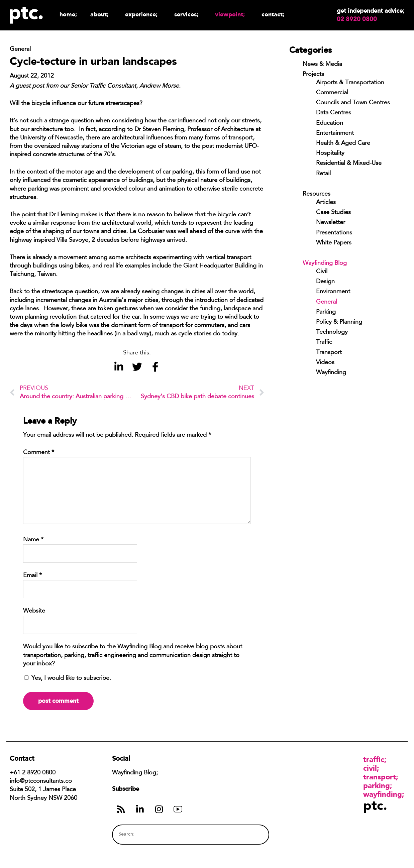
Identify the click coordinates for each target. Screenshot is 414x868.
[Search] (251, 834)
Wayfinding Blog (325, 263)
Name (33, 540)
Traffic (324, 342)
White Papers (334, 243)
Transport (329, 353)
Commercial (332, 93)
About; (101, 14)
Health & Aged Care (343, 143)
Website (34, 611)
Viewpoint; (232, 14)
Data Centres (334, 113)
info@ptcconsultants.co (41, 781)
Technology (332, 332)
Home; (68, 14)
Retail (323, 174)
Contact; (273, 14)
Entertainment (335, 133)
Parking (326, 312)
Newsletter (331, 223)
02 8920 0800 (357, 19)
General (327, 302)
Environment (333, 292)
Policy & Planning (339, 322)
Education (330, 123)
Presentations (334, 233)
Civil (322, 272)
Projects (313, 75)
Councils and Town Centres (353, 103)
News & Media (322, 65)
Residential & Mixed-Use (349, 164)
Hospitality (330, 153)
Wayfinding (331, 373)
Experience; (143, 14)
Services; (188, 14)
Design (325, 282)
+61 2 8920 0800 (33, 773)
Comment (39, 453)
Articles (326, 203)
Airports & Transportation (350, 83)
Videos (325, 363)
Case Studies (333, 213)
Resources (317, 194)
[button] (119, 367)
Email (32, 576)
